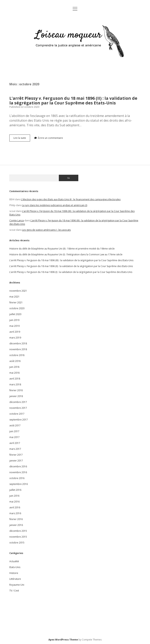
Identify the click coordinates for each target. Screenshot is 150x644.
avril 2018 (15, 379)
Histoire (14, 573)
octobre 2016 (17, 478)
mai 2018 (14, 373)
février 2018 (16, 390)
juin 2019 (14, 320)
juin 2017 (14, 431)
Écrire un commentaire (50, 138)
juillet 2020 (15, 314)
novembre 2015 (18, 537)
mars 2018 (15, 384)
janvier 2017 (16, 461)
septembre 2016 (19, 484)
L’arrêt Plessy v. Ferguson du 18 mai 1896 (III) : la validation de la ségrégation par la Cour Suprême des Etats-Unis (71, 260)
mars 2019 (15, 338)
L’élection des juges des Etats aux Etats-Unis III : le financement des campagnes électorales (71, 199)
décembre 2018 (18, 343)
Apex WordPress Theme (63, 640)
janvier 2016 (16, 525)
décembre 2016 (18, 466)
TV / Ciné (14, 591)
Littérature (15, 579)
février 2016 (16, 519)
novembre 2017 (18, 408)
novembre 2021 (18, 291)
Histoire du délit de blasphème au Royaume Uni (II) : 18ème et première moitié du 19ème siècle (62, 249)
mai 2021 (14, 297)
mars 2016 (15, 513)
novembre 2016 (18, 472)
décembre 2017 (18, 402)
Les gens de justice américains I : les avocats (46, 230)
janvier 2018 (16, 396)
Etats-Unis (15, 567)
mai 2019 (14, 326)
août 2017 (15, 425)
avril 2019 (15, 332)
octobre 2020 (17, 308)
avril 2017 (15, 443)
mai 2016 (14, 502)
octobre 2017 (17, 414)
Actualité (14, 561)
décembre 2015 (18, 531)
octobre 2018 (17, 355)
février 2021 (16, 302)
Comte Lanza (17, 220)
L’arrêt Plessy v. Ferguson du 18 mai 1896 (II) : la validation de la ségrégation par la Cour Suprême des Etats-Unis (73, 101)
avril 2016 (15, 507)
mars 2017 (15, 449)
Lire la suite (22, 139)
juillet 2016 (15, 490)
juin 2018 (14, 367)
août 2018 (15, 361)
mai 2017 (14, 437)
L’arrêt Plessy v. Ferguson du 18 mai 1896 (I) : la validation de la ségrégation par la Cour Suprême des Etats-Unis (71, 272)
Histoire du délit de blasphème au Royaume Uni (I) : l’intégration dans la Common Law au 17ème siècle (66, 254)
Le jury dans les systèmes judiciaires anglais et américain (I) (55, 205)
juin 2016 (14, 496)
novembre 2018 (18, 349)
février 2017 (16, 455)
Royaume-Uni (17, 585)
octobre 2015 (17, 543)
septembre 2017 (19, 420)
